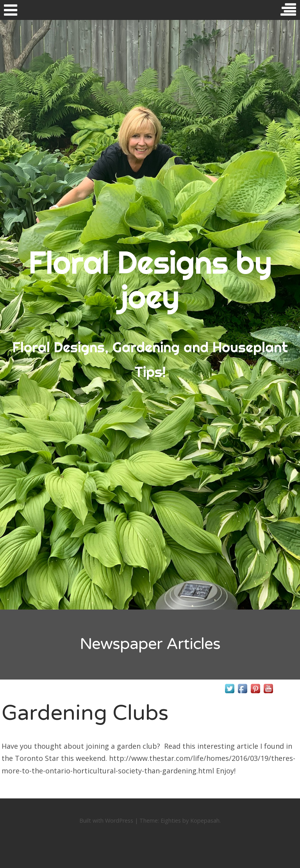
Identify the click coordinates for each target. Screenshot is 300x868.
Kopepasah (205, 820)
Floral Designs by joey (150, 280)
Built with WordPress (106, 820)
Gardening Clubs (85, 713)
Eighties (171, 820)
